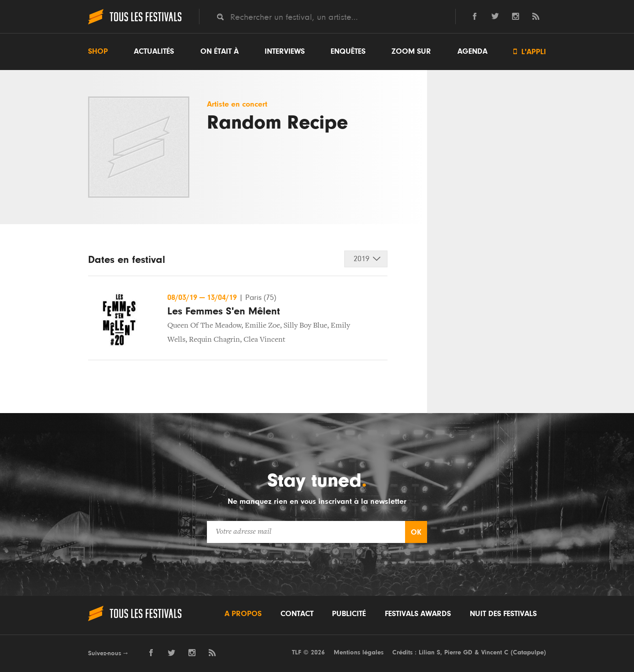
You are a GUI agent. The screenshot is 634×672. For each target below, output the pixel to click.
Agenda (472, 52)
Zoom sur (411, 52)
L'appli (530, 52)
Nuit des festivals (503, 614)
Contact (297, 614)
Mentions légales (359, 652)
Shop (98, 52)
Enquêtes (348, 52)
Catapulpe (528, 652)
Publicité (349, 614)
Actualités (154, 52)
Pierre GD (458, 652)
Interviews (285, 52)
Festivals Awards (418, 614)
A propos (243, 614)
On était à (219, 52)
